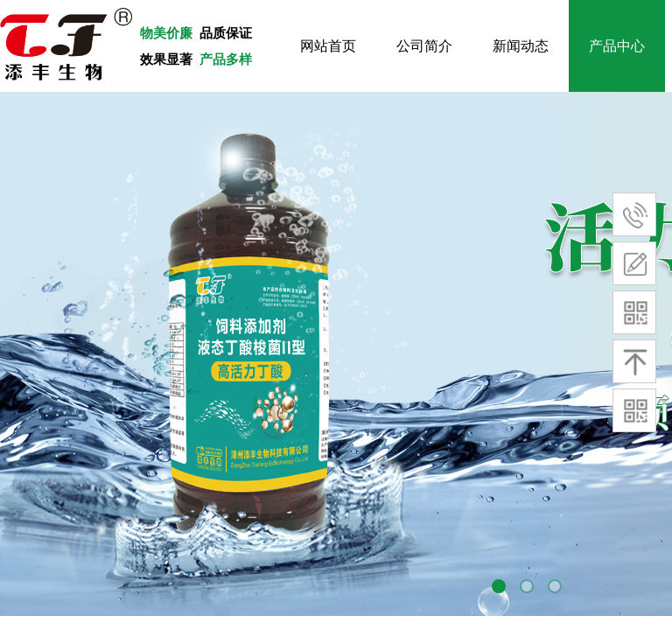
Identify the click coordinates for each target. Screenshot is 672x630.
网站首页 (328, 46)
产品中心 (617, 46)
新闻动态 (521, 46)
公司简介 (424, 46)
